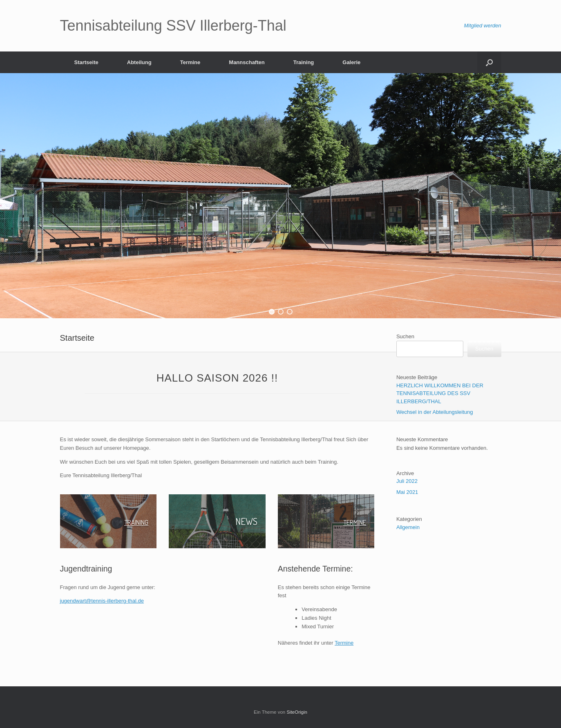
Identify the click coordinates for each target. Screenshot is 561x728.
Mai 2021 (407, 492)
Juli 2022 (407, 481)
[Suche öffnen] (489, 62)
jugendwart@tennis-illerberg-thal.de (102, 601)
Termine (190, 62)
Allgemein (408, 527)
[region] (280, 196)
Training (304, 62)
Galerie (351, 62)
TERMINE (350, 521)
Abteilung (139, 62)
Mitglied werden (482, 26)
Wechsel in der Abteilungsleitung (435, 412)
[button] (272, 312)
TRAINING (131, 521)
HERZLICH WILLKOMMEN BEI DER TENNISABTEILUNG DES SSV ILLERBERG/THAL (440, 393)
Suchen (405, 336)
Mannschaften (247, 62)
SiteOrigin (297, 712)
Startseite (86, 62)
